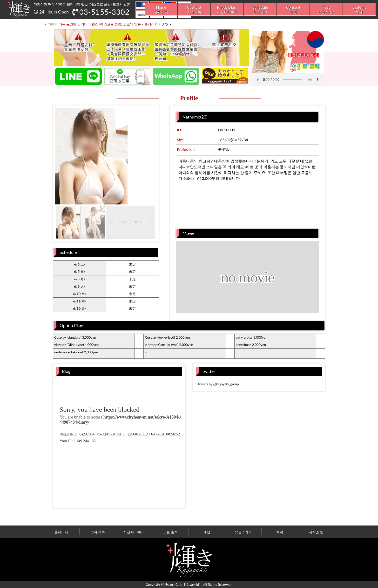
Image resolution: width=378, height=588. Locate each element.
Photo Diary (227, 10)
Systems (359, 10)
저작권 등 (316, 532)
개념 (207, 532)
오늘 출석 (170, 532)
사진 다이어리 (134, 532)
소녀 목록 (98, 532)
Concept (293, 10)
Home (161, 10)
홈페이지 (61, 532)
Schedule (260, 10)
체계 (280, 532)
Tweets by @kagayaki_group (218, 384)
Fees (326, 10)
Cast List (194, 10)
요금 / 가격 (243, 532)
